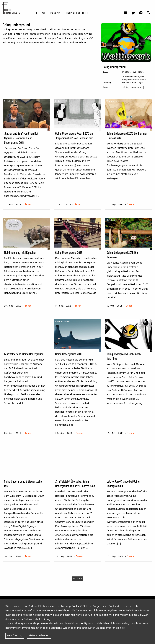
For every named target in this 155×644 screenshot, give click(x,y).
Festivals (41, 13)
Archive (77, 579)
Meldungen (112, 220)
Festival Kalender (76, 13)
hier (122, 628)
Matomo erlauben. (39, 636)
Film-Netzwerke (64, 449)
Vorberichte (114, 101)
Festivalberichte (14, 220)
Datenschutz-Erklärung (37, 619)
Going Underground (133, 87)
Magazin (55, 13)
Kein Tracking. (15, 636)
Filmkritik (11, 101)
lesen (28, 205)
